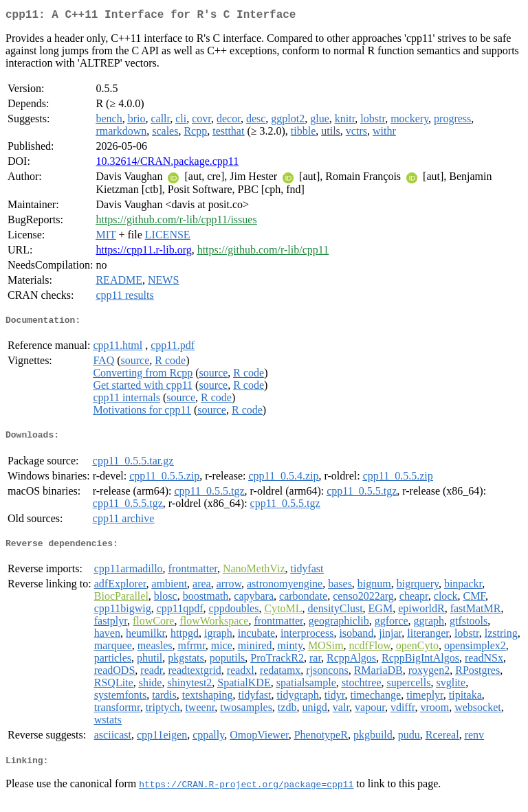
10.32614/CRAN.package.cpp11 (167, 164)
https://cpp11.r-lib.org (143, 252)
